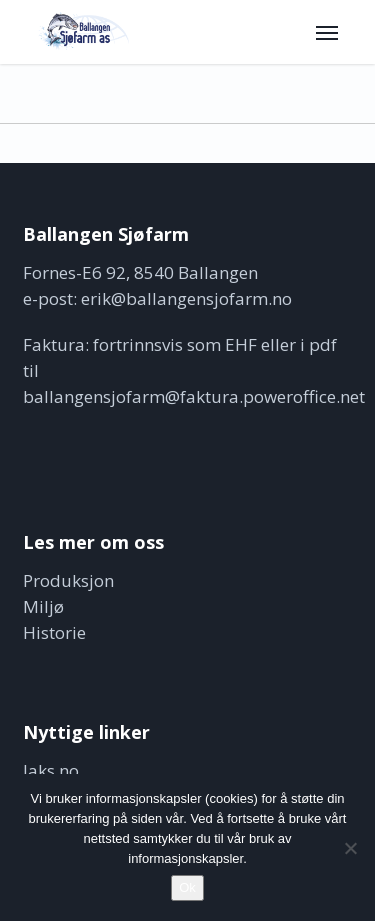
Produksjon (68, 580)
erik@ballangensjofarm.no (186, 298)
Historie (54, 632)
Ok (187, 887)
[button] (327, 32)
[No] (350, 848)
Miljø (43, 606)
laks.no (51, 770)
